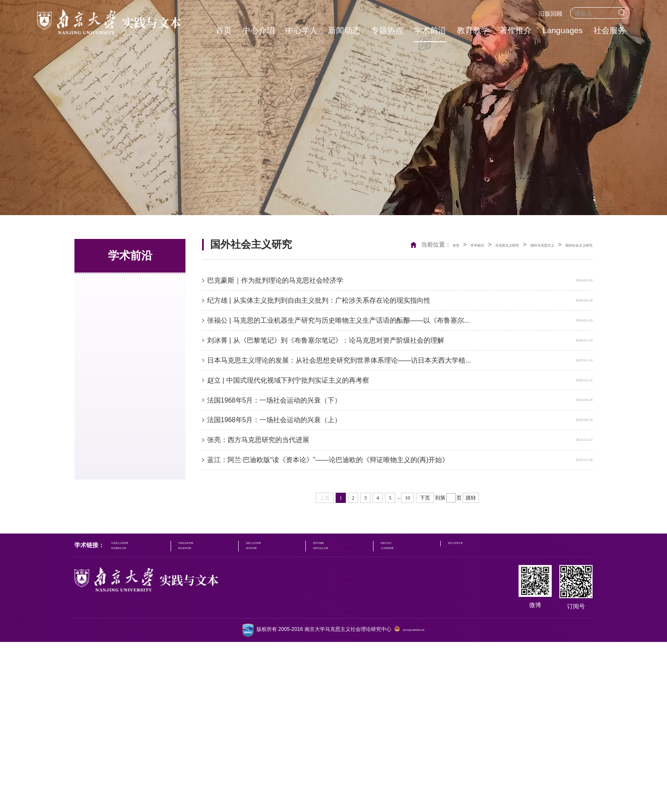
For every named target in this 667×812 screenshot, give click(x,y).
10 (408, 654)
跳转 (471, 654)
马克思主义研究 (112, 285)
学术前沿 (430, 30)
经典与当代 (433, 701)
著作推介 (516, 30)
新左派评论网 (203, 714)
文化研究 (102, 364)
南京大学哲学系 (515, 701)
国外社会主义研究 (569, 244)
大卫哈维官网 (435, 714)
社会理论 (102, 311)
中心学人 (302, 30)
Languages (563, 30)
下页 (425, 654)
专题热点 (387, 30)
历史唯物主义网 (129, 714)
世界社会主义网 (360, 714)
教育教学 (473, 30)
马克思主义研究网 (131, 701)
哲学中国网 (355, 701)
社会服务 (610, 30)
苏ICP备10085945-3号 (414, 800)
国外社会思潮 (108, 337)
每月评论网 (278, 714)
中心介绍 (259, 30)
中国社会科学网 (206, 701)
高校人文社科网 (283, 701)
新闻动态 (344, 30)
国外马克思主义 (513, 244)
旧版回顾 (550, 14)
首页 (224, 30)
